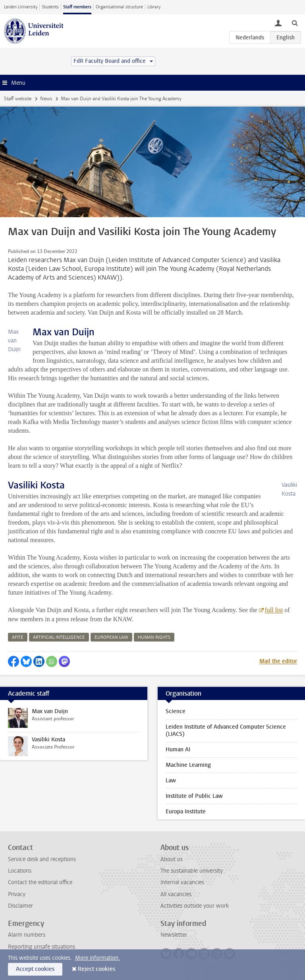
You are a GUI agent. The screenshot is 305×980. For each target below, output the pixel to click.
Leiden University (21, 7)
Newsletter (174, 935)
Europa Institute (186, 812)
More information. (97, 958)
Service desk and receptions (42, 859)
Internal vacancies (182, 882)
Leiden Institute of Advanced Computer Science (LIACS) (226, 730)
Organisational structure (119, 7)
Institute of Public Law (194, 796)
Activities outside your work (195, 906)
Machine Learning (188, 765)
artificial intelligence (59, 637)
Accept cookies (35, 969)
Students (50, 7)
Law (171, 781)
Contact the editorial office (40, 882)
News (46, 99)
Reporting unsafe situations (42, 947)
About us (172, 859)
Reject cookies (97, 969)
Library (154, 7)
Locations (20, 871)
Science (176, 711)
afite (18, 637)
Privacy (17, 894)
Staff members (77, 7)
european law (111, 637)
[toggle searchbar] (295, 23)
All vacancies (176, 894)
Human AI (178, 750)
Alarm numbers (27, 935)
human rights (154, 637)
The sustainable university (192, 871)
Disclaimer (20, 906)
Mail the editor (278, 661)
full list (274, 610)
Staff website (18, 99)
